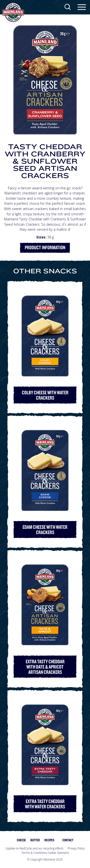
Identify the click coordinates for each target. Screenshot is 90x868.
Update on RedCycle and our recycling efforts (34, 848)
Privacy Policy (76, 848)
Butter (35, 840)
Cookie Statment (58, 853)
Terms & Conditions (34, 853)
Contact (68, 840)
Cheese (21, 840)
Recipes (49, 840)
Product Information (45, 247)
